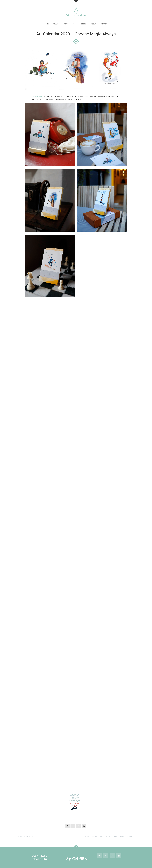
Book (75, 24)
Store (83, 24)
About (93, 24)
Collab (56, 24)
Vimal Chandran (76, 16)
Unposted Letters (37, 96)
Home (47, 24)
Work (66, 24)
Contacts (104, 24)
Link (84, 99)
